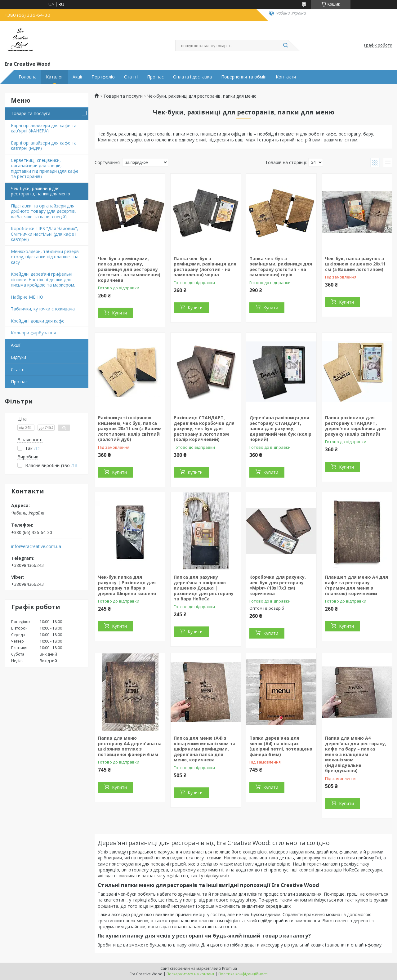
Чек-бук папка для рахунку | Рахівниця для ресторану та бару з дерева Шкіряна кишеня (127, 585)
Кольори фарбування (33, 333)
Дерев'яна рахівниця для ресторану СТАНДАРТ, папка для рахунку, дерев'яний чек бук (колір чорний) (280, 428)
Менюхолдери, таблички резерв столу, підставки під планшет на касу (45, 257)
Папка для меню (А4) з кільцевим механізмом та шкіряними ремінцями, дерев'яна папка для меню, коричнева (205, 749)
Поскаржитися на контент (190, 974)
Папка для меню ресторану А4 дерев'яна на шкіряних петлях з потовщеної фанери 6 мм (130, 746)
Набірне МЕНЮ (27, 297)
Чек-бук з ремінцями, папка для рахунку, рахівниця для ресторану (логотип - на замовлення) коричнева (129, 269)
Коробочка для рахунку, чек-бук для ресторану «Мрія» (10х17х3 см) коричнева (278, 585)
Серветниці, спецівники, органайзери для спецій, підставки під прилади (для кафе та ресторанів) (45, 168)
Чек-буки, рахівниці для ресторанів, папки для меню (40, 191)
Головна (28, 77)
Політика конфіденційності (243, 974)
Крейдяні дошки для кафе (38, 321)
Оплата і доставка (192, 77)
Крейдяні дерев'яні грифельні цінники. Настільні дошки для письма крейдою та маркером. (43, 279)
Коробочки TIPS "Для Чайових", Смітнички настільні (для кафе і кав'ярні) (45, 234)
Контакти (286, 77)
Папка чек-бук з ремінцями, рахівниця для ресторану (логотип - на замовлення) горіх (281, 267)
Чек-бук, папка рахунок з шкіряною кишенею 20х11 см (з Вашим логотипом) (355, 264)
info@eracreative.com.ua (36, 546)
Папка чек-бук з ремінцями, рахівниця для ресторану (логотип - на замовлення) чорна (205, 267)
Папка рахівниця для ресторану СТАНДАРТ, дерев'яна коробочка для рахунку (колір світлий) (355, 426)
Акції (77, 77)
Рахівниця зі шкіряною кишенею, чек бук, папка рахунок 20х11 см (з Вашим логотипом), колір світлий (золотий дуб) (130, 428)
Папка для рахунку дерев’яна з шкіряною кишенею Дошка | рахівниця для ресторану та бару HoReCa (204, 588)
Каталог (55, 77)
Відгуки (18, 357)
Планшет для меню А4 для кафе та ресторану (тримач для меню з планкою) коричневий (357, 585)
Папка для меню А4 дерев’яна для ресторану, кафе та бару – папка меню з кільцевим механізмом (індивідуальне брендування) (356, 754)
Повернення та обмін (244, 77)
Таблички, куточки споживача (43, 309)
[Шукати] (285, 46)
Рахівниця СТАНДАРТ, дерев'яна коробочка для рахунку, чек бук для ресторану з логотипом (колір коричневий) (204, 428)
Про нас (155, 77)
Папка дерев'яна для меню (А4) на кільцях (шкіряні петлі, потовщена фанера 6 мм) (281, 746)
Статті (131, 77)
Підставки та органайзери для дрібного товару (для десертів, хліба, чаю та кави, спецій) (43, 211)
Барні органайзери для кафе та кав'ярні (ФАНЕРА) (44, 128)
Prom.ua (230, 968)
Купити (119, 313)
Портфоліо (103, 77)
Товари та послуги (31, 113)
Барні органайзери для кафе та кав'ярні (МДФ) (44, 146)
